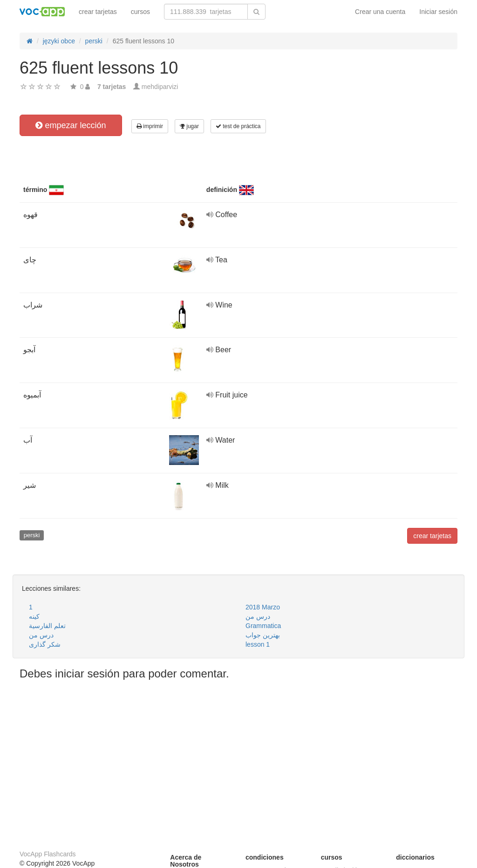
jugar (189, 126)
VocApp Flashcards (48, 854)
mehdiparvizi (160, 87)
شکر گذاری (45, 644)
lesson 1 (258, 644)
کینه (34, 616)
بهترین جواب (263, 635)
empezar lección (71, 125)
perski (32, 535)
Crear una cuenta (380, 12)
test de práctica (238, 126)
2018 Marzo (263, 607)
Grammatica (263, 626)
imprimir (150, 126)
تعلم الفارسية (47, 626)
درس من (258, 616)
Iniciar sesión (438, 12)
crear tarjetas (98, 12)
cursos (140, 12)
